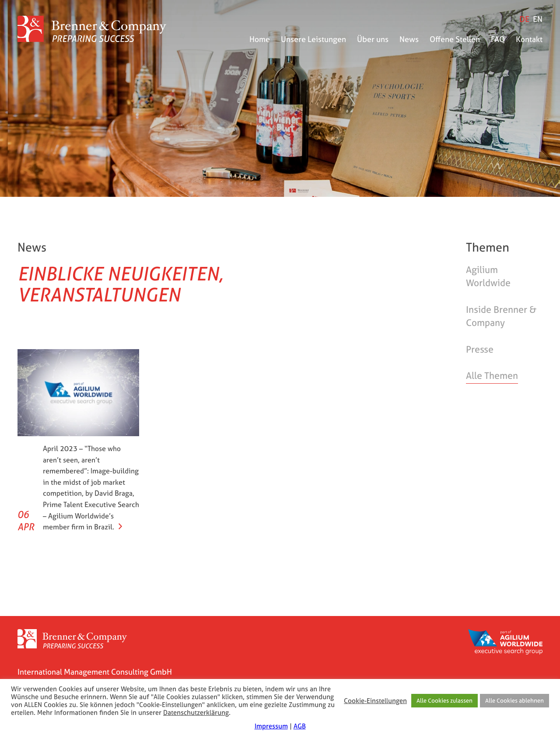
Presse (480, 349)
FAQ (498, 39)
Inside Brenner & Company (501, 316)
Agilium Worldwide (488, 276)
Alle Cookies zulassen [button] (444, 701)
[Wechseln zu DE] (524, 19)
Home (260, 39)
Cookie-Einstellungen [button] (375, 701)
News (409, 39)
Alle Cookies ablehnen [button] (514, 701)
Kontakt (529, 39)
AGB (300, 726)
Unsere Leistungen (313, 39)
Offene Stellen (455, 39)
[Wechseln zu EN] (538, 19)
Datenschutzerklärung (196, 713)
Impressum (271, 726)
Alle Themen (492, 376)
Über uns (373, 39)
